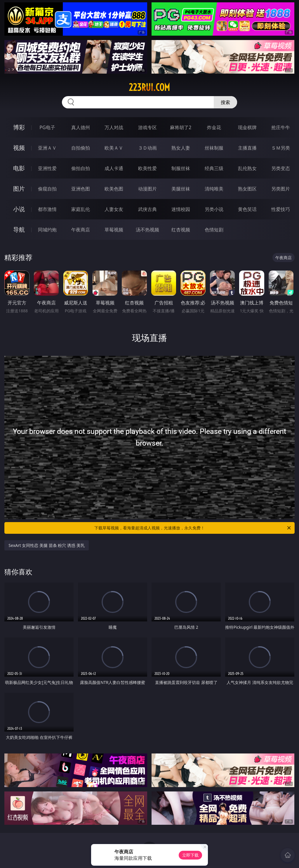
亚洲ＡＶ (47, 148)
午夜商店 (81, 230)
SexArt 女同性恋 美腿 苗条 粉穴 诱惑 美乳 (46, 545)
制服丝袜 (181, 168)
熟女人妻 (181, 148)
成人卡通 (114, 168)
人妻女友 (114, 209)
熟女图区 (247, 189)
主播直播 (247, 148)
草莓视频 (114, 230)
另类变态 (281, 168)
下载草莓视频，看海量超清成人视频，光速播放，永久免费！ (193, 528)
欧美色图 (114, 189)
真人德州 (81, 127)
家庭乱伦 (81, 209)
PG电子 (47, 127)
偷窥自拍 (47, 189)
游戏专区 (147, 127)
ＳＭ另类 (281, 148)
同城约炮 (47, 230)
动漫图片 (147, 189)
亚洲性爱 (47, 168)
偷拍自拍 (81, 168)
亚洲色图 (81, 189)
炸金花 (214, 127)
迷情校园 (181, 209)
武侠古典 (147, 209)
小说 (19, 209)
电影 (19, 168)
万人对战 (114, 127)
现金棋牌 (247, 127)
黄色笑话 (247, 209)
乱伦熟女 (247, 168)
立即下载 (190, 855)
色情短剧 (214, 230)
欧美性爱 (147, 168)
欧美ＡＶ (114, 148)
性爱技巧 (281, 209)
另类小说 (214, 209)
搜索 (225, 102)
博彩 (19, 127)
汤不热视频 (147, 230)
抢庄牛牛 (281, 127)
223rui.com (149, 87)
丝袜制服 (214, 148)
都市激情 (47, 209)
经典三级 (214, 168)
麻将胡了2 (181, 127)
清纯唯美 (214, 189)
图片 (19, 189)
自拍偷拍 (81, 148)
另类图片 (281, 189)
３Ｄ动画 (147, 148)
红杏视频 (181, 230)
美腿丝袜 (181, 189)
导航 (19, 229)
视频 (19, 148)
